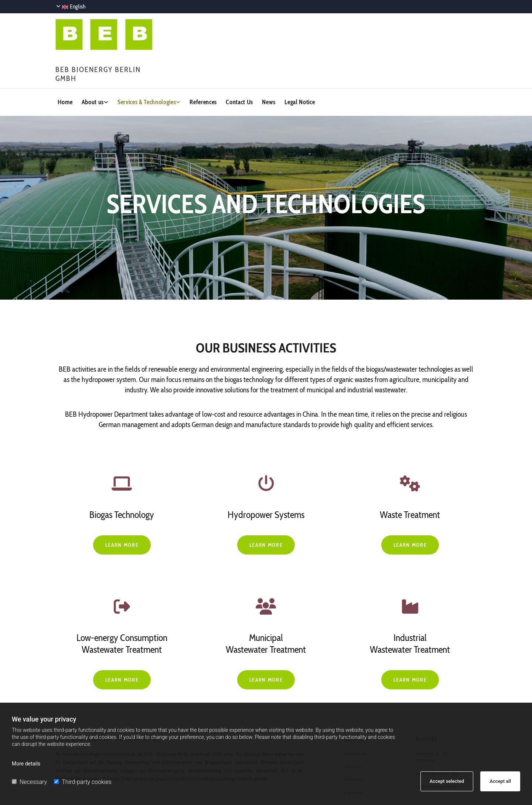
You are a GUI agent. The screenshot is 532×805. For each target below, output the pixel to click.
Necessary (29, 782)
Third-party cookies (83, 782)
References (198, 100)
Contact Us (234, 100)
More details (26, 764)
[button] (122, 541)
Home (62, 100)
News (264, 100)
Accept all (500, 781)
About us (90, 100)
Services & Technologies (143, 100)
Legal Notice (295, 100)
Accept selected (447, 781)
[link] (98, 100)
